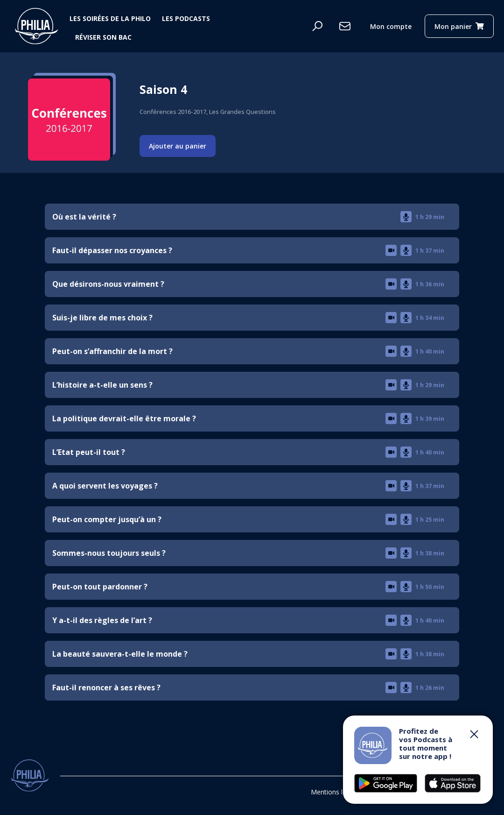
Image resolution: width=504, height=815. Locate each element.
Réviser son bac (103, 37)
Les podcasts (186, 18)
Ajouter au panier (178, 146)
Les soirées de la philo (110, 18)
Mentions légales (336, 792)
